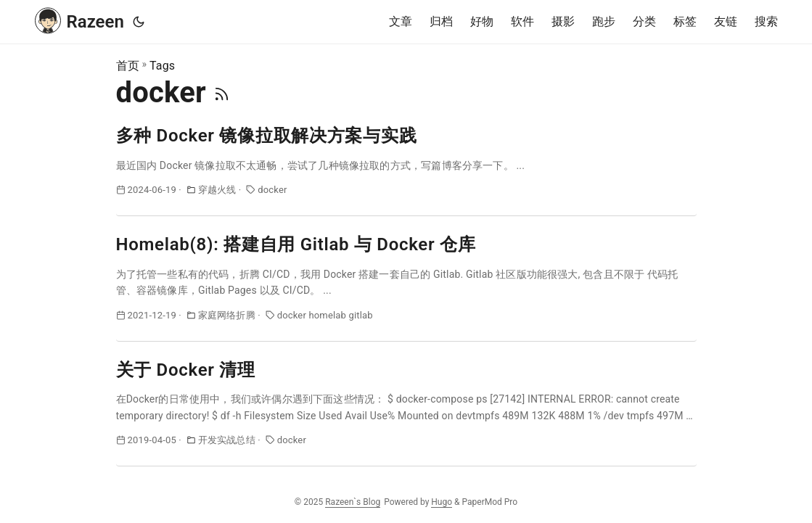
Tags (162, 66)
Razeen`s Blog (353, 502)
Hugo (442, 502)
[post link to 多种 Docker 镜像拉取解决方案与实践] (406, 170)
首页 (128, 66)
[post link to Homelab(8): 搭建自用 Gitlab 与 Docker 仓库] (406, 287)
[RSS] (222, 92)
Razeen (79, 20)
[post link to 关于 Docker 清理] (406, 412)
